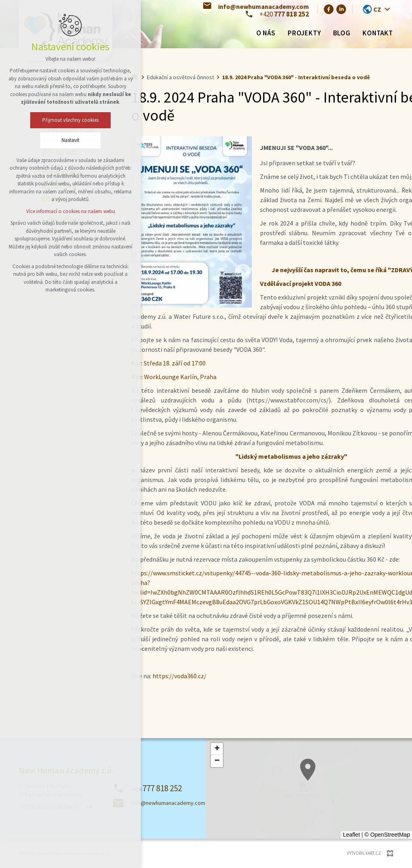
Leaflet (351, 835)
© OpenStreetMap (387, 835)
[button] (217, 749)
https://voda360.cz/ (179, 676)
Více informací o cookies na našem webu (71, 211)
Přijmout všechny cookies (70, 120)
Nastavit (70, 140)
